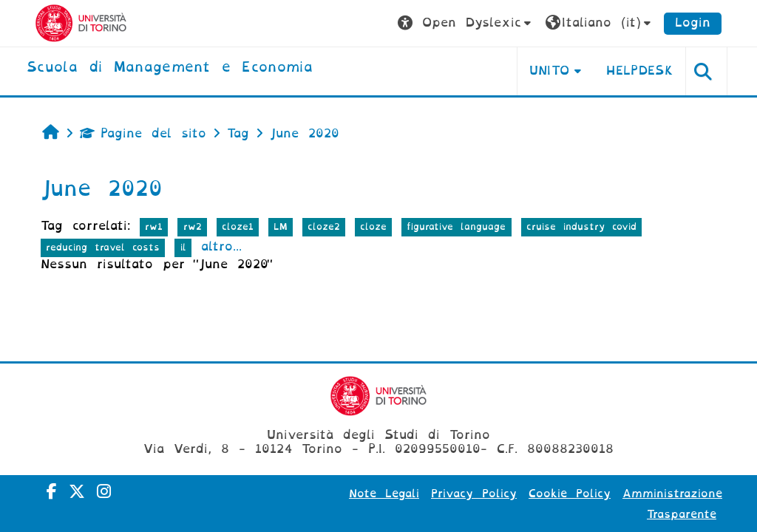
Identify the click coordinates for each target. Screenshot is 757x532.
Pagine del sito (143, 133)
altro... (221, 246)
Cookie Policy (570, 494)
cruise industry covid (581, 226)
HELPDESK (640, 71)
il (183, 247)
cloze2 (324, 226)
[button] (466, 23)
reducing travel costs (103, 247)
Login (693, 23)
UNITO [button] (550, 71)
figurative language (456, 226)
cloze (373, 226)
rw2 (193, 226)
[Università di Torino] (81, 23)
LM (280, 226)
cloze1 (238, 226)
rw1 (154, 226)
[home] (170, 68)
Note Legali (384, 494)
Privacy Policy (474, 494)
